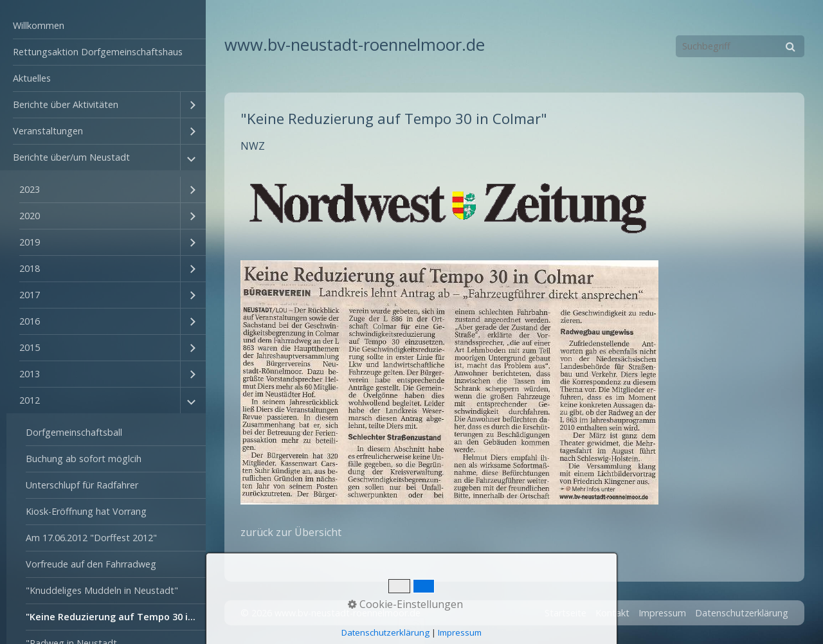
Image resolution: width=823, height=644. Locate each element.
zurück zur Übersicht (291, 532)
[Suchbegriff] (740, 46)
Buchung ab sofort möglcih (84, 459)
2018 (30, 268)
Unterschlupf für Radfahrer (82, 485)
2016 (30, 321)
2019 (30, 242)
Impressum (662, 613)
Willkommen (39, 25)
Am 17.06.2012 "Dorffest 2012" (91, 538)
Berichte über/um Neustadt (71, 157)
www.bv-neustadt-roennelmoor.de (355, 45)
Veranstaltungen (48, 131)
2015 (30, 347)
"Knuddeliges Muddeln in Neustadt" (102, 590)
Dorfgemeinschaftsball (74, 432)
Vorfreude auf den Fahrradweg (91, 564)
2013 (30, 374)
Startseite (565, 613)
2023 (30, 189)
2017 (30, 295)
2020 (30, 216)
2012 (30, 400)
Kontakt (612, 613)
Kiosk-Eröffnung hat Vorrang (86, 511)
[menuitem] (103, 26)
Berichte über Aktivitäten (66, 104)
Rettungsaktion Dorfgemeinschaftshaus (98, 52)
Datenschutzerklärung (742, 613)
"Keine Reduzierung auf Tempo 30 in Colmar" (116, 617)
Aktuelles (32, 78)
